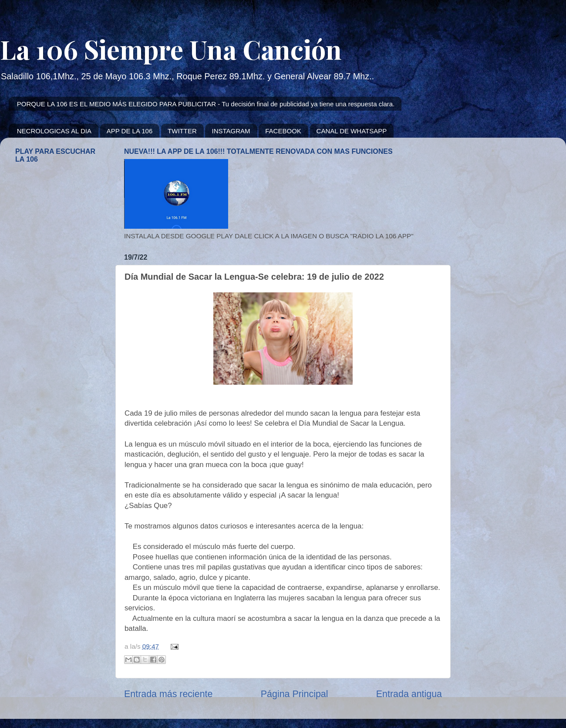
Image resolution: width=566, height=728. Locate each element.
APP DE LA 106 (130, 131)
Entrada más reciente (168, 694)
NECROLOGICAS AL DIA (54, 131)
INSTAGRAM (231, 131)
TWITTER (182, 131)
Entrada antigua (409, 694)
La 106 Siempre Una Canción (171, 49)
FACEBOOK (283, 131)
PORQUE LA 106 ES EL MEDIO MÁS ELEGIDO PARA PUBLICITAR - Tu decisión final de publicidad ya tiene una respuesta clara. (206, 104)
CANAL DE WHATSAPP (352, 131)
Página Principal (295, 694)
